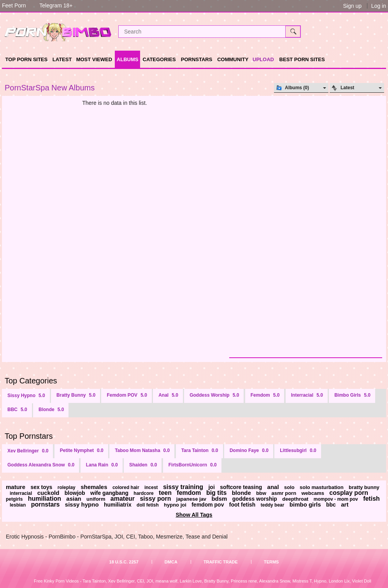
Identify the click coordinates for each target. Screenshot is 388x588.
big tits (216, 493)
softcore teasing (241, 487)
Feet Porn (14, 5)
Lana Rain (102, 465)
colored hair (126, 487)
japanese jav (191, 499)
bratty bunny (364, 487)
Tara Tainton (200, 450)
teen (165, 493)
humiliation (45, 499)
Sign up (352, 6)
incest (151, 487)
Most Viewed (94, 59)
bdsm (219, 499)
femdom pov (208, 505)
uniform (96, 499)
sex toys (41, 487)
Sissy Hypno (26, 396)
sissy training (183, 487)
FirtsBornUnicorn (193, 465)
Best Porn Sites (302, 59)
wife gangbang (109, 493)
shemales (94, 487)
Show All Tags (194, 515)
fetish (371, 499)
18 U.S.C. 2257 (124, 562)
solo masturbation (322, 487)
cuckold (48, 493)
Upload (263, 59)
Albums (128, 59)
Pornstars (197, 59)
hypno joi (175, 505)
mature (16, 487)
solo (289, 487)
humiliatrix (118, 505)
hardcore (143, 493)
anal (273, 487)
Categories (159, 59)
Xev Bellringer (28, 451)
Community (233, 59)
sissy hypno (82, 504)
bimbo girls (305, 504)
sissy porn (155, 499)
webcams (313, 493)
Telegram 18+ (56, 5)
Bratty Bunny (76, 395)
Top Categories (31, 381)
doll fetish (148, 505)
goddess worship (255, 499)
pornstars (46, 504)
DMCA (171, 562)
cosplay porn (349, 493)
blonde (241, 493)
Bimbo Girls (352, 395)
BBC (17, 410)
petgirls (14, 499)
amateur (123, 499)
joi (211, 487)
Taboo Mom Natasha (142, 450)
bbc (331, 505)
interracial (21, 493)
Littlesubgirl (298, 450)
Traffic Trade (221, 562)
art (345, 504)
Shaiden (143, 465)
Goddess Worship (214, 395)
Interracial (307, 395)
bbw (261, 493)
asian (74, 499)
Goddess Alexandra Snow (41, 465)
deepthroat (295, 499)
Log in (379, 6)
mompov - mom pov (336, 499)
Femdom (265, 395)
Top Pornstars (29, 436)
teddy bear (273, 505)
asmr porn (284, 493)
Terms (271, 562)
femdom (189, 493)
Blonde (51, 410)
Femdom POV (127, 395)
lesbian (18, 505)
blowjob (75, 493)
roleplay (67, 487)
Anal (168, 395)
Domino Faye (249, 450)
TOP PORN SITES (27, 59)
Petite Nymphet (82, 450)
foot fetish (242, 505)
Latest (62, 59)
